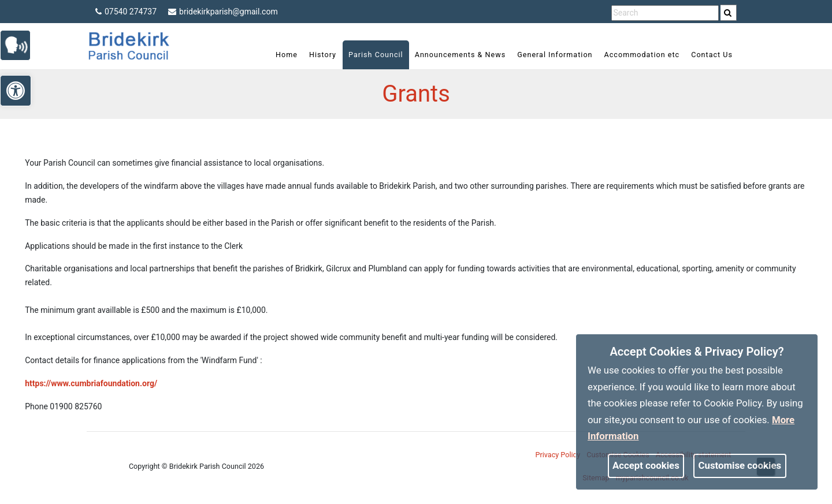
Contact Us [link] (712, 55)
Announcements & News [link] (460, 55)
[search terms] (665, 13)
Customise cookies (740, 465)
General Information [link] (555, 55)
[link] (728, 13)
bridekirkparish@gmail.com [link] (223, 12)
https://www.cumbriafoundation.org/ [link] (91, 383)
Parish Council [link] (376, 55)
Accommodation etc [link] (642, 55)
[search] (729, 13)
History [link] (323, 55)
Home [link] (287, 55)
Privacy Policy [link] (558, 455)
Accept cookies (646, 465)
